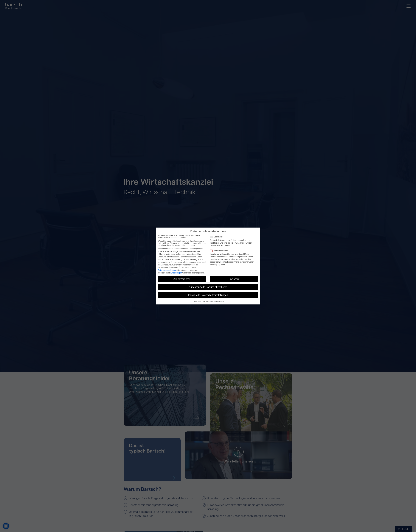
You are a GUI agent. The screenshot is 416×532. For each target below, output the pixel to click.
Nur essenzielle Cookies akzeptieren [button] (208, 287)
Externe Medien (220, 251)
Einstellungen (176, 273)
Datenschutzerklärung (167, 270)
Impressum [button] (221, 301)
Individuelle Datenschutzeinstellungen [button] (208, 295)
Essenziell (217, 237)
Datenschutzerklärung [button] (209, 301)
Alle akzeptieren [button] (182, 279)
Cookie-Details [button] (197, 301)
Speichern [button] (234, 279)
